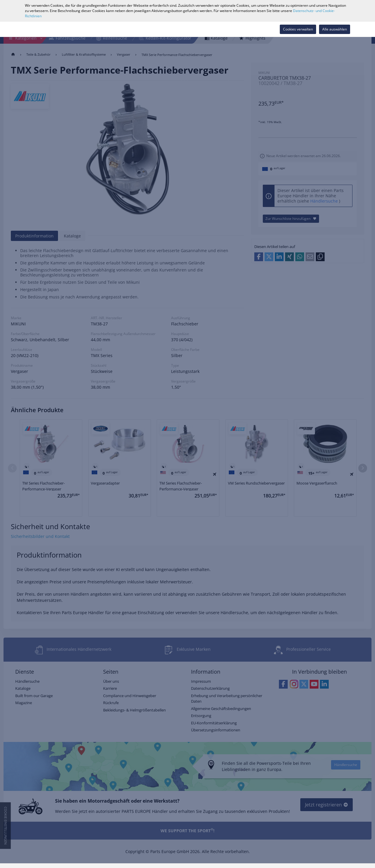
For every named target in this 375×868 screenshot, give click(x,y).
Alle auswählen (335, 29)
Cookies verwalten (298, 29)
